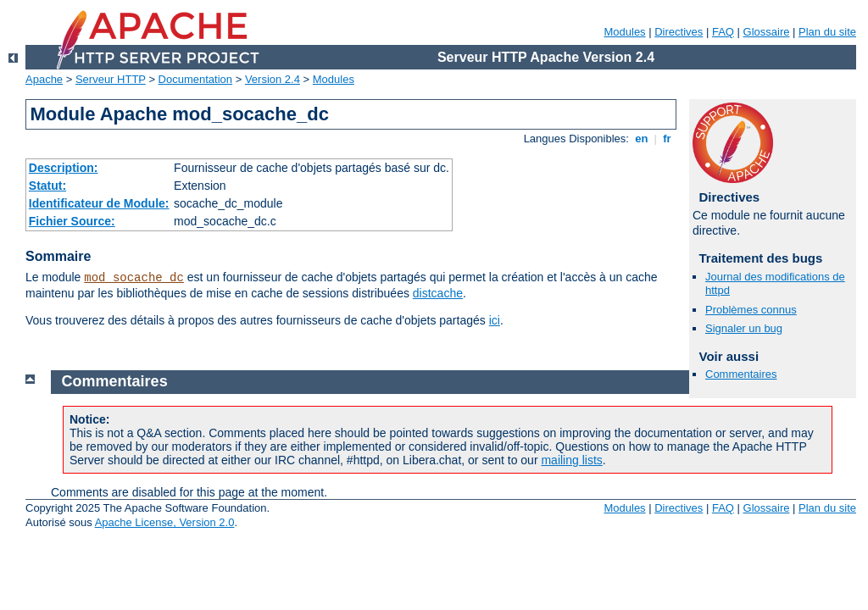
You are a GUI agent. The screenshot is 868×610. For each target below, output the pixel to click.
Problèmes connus (751, 310)
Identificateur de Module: (99, 203)
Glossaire (767, 32)
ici (495, 320)
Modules (624, 32)
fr (668, 139)
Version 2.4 (273, 79)
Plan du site (827, 32)
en (642, 139)
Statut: (47, 186)
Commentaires (741, 374)
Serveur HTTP (111, 79)
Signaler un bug (744, 328)
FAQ (723, 32)
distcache (438, 293)
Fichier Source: (72, 221)
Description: (64, 168)
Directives (679, 32)
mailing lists (571, 460)
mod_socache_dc (134, 278)
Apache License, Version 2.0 (165, 522)
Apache (44, 79)
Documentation (195, 79)
